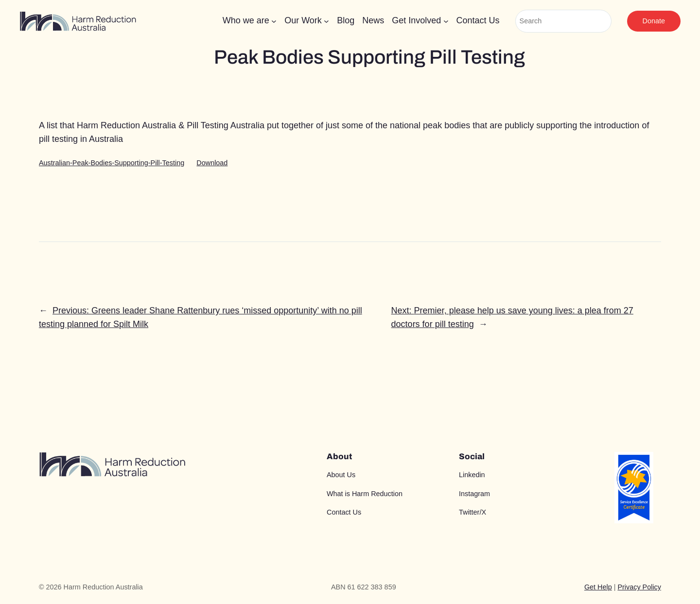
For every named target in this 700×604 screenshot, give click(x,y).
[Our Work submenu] (326, 21)
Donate (654, 21)
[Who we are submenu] (274, 21)
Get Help (598, 587)
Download (212, 163)
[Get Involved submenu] (446, 21)
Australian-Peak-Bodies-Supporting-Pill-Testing (112, 163)
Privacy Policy (639, 587)
